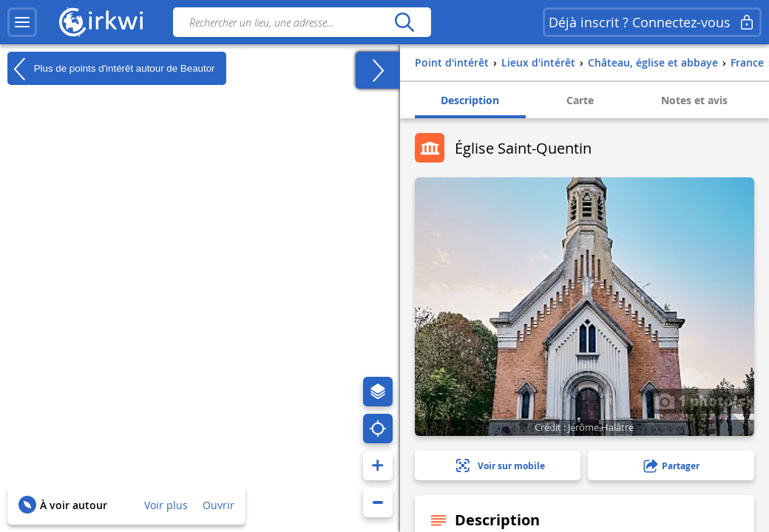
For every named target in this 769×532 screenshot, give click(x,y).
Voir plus (166, 505)
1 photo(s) (702, 400)
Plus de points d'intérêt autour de (111, 69)
